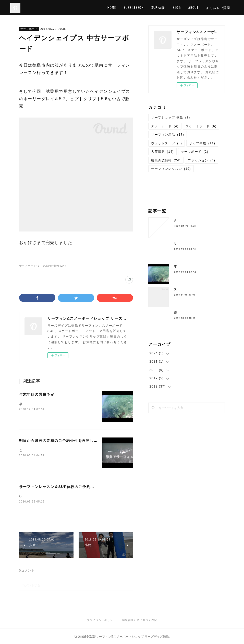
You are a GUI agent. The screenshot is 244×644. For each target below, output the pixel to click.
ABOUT (193, 8)
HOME (112, 8)
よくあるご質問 (218, 8)
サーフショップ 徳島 (170, 118)
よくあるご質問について (193, 220)
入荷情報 (162, 152)
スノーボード (165, 126)
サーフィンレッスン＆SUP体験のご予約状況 (59, 487)
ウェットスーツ (167, 143)
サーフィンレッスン (171, 169)
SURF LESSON (134, 8)
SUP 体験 (158, 8)
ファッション (202, 160)
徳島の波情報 (166, 160)
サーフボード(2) (30, 266)
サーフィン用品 (168, 135)
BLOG (177, 8)
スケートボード (201, 126)
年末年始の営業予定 (37, 394)
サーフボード (29, 29)
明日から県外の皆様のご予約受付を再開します (60, 441)
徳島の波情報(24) (54, 266)
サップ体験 (202, 143)
